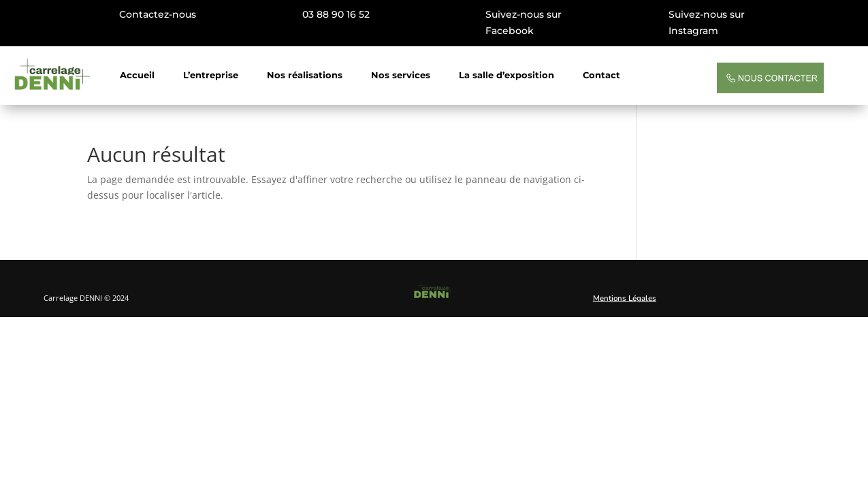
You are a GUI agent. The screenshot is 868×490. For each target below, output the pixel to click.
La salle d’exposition (507, 75)
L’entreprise (211, 75)
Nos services (401, 75)
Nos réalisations (305, 75)
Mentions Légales (625, 298)
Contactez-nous (158, 14)
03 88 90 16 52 (336, 14)
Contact (601, 75)
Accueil (137, 75)
